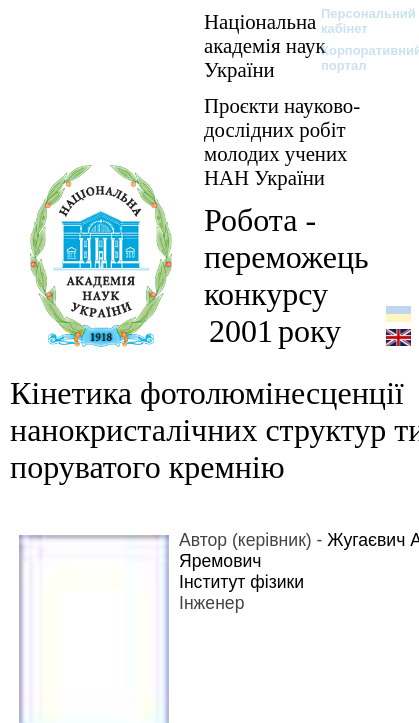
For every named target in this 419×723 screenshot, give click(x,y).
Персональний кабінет (358, 21)
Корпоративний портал (358, 58)
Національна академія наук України (265, 45)
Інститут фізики (241, 582)
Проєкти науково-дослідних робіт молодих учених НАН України (282, 141)
